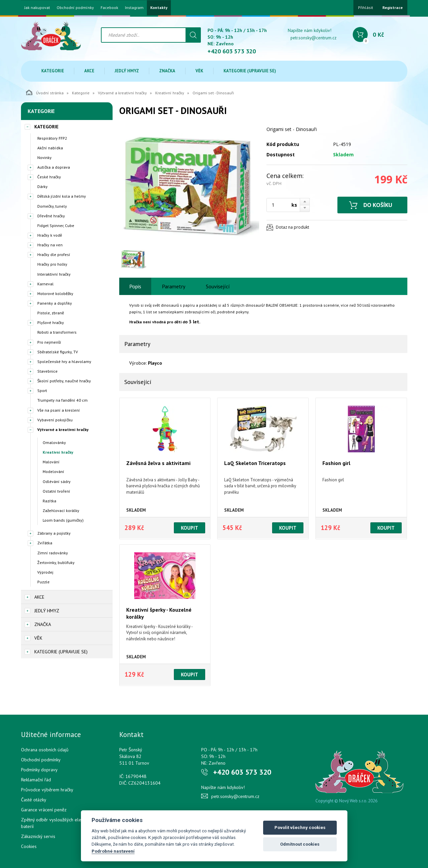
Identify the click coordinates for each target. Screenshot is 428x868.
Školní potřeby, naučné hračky (64, 381)
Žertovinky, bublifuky (56, 562)
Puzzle (43, 582)
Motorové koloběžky (55, 293)
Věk (199, 71)
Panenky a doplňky (55, 303)
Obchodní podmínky (75, 8)
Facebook (109, 8)
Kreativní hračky (170, 93)
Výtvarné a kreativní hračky (122, 93)
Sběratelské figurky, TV (58, 352)
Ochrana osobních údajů (45, 750)
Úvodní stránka (45, 92)
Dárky (42, 186)
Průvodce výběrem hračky (47, 790)
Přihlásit (366, 7)
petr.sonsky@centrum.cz (313, 38)
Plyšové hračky (51, 322)
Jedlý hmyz (127, 71)
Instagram (134, 8)
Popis (135, 286)
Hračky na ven (50, 245)
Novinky (44, 157)
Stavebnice (47, 371)
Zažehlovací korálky (61, 510)
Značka (167, 71)
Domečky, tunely (52, 206)
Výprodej (45, 572)
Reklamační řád (36, 780)
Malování (51, 462)
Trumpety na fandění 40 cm (62, 400)
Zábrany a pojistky (54, 533)
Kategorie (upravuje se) (250, 71)
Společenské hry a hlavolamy (64, 361)
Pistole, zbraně (51, 313)
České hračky (49, 177)
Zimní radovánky (53, 553)
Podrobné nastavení (113, 851)
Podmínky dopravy (39, 770)
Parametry (174, 286)
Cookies (29, 846)
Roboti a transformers (57, 332)
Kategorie (53, 71)
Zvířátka (45, 543)
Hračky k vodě (50, 235)
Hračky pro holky (52, 264)
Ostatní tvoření (56, 491)
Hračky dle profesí (54, 254)
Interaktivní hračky (54, 274)
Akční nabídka (50, 148)
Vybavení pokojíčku (55, 420)
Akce (89, 71)
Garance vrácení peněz (44, 810)
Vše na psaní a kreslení (59, 410)
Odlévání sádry (57, 481)
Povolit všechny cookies (300, 827)
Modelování (53, 471)
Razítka (49, 501)
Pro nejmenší (49, 342)
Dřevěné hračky (51, 216)
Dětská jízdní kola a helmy (62, 196)
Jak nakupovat (37, 8)
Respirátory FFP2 (52, 138)
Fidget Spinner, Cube (56, 225)
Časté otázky (34, 800)
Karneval (45, 284)
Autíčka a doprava (54, 167)
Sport (42, 390)
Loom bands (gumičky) (63, 520)
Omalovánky (54, 442)
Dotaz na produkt (292, 227)
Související (218, 286)
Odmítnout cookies (300, 844)
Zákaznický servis (38, 836)
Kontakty (159, 8)
